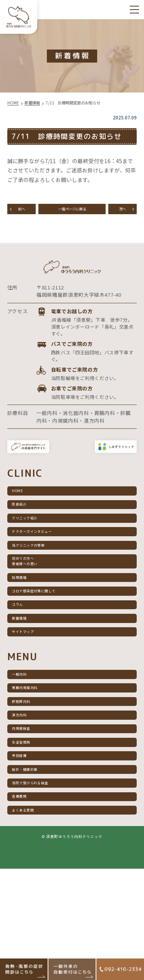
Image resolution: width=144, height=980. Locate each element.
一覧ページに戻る (72, 212)
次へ (122, 212)
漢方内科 (25, 795)
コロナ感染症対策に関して (46, 642)
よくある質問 (30, 919)
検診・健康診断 (33, 866)
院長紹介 (25, 528)
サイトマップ (30, 695)
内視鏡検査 (28, 813)
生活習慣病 (28, 830)
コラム (22, 660)
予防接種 (25, 848)
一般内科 (25, 742)
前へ (22, 212)
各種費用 (25, 902)
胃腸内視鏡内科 (33, 759)
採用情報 (25, 624)
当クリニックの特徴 (38, 581)
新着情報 (25, 678)
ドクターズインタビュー (43, 563)
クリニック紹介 (33, 546)
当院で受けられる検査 (41, 884)
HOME (22, 510)
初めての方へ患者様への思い (33, 603)
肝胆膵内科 (28, 778)
